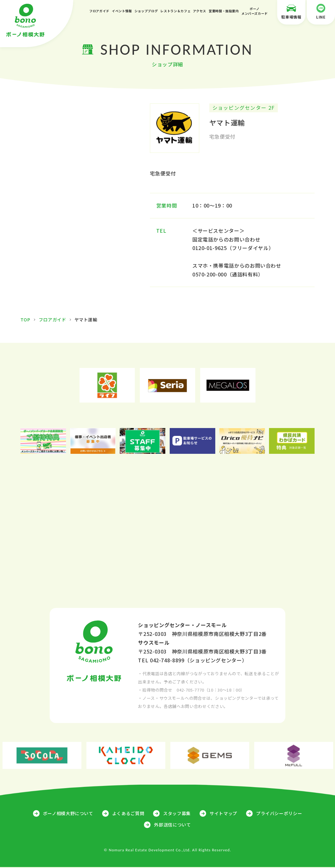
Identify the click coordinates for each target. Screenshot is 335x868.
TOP (25, 320)
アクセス (200, 11)
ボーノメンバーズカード (255, 11)
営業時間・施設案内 (224, 11)
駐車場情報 (291, 12)
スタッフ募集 (177, 814)
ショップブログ (146, 11)
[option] (107, 386)
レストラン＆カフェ (175, 11)
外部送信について (172, 826)
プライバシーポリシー (279, 814)
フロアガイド (99, 11)
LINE (321, 12)
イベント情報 (122, 11)
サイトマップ (223, 814)
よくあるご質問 (128, 814)
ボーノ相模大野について (68, 814)
